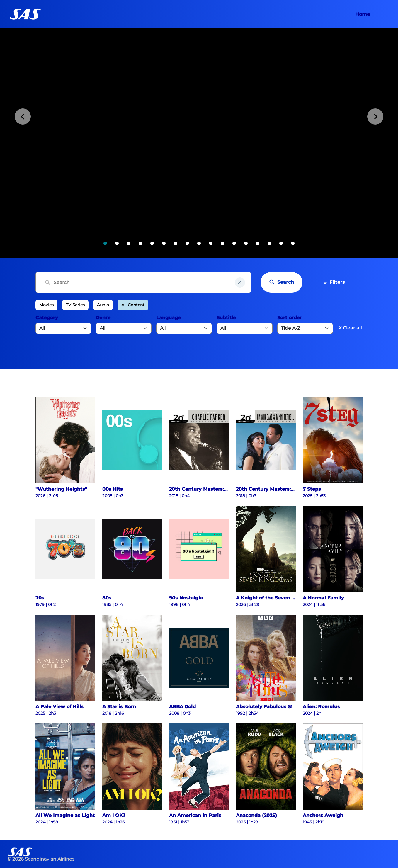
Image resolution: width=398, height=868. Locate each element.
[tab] (105, 243)
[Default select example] (305, 328)
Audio (103, 305)
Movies (46, 305)
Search (282, 282)
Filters (334, 282)
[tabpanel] (199, 143)
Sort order (290, 318)
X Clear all (350, 328)
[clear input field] (240, 282)
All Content (133, 305)
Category (47, 318)
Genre (103, 318)
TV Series (75, 305)
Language (169, 318)
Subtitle (226, 318)
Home (363, 14)
